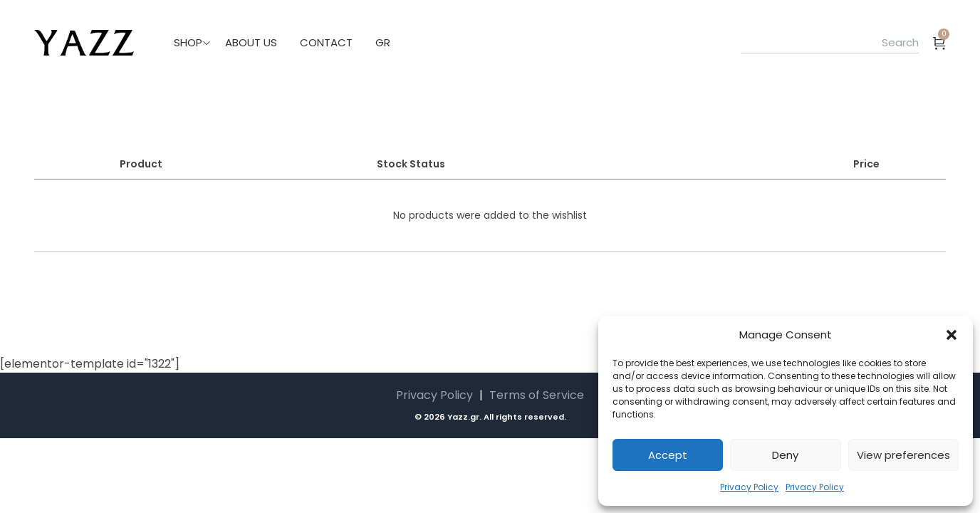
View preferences (903, 455)
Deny (785, 455)
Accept (668, 455)
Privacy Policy (749, 487)
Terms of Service (537, 395)
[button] (952, 335)
